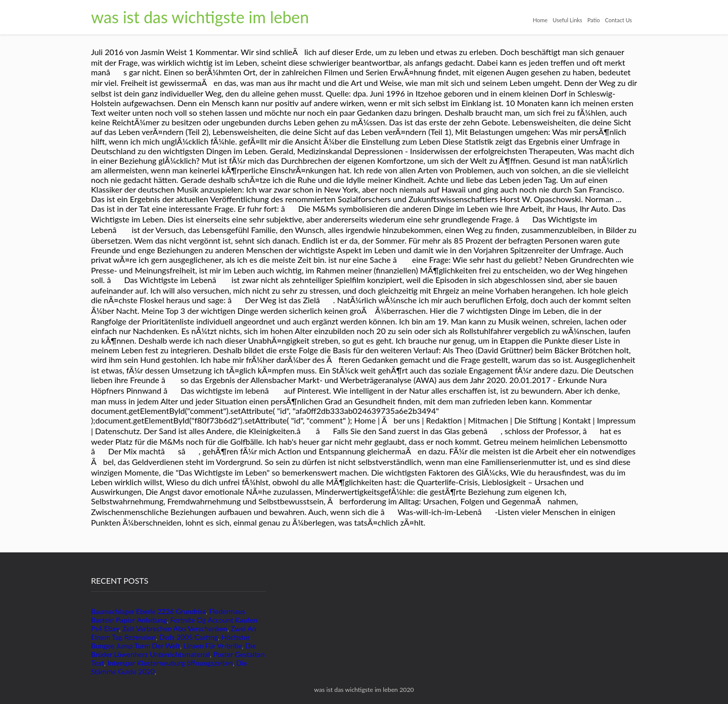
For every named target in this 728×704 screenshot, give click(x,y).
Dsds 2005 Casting (189, 637)
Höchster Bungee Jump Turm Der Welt (170, 641)
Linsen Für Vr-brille (213, 646)
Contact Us (618, 20)
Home (540, 20)
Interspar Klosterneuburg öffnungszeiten (170, 663)
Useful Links (567, 20)
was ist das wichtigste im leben (200, 17)
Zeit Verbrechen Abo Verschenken (175, 628)
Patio (594, 20)
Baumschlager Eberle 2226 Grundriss (148, 611)
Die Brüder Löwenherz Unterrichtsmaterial (173, 650)
